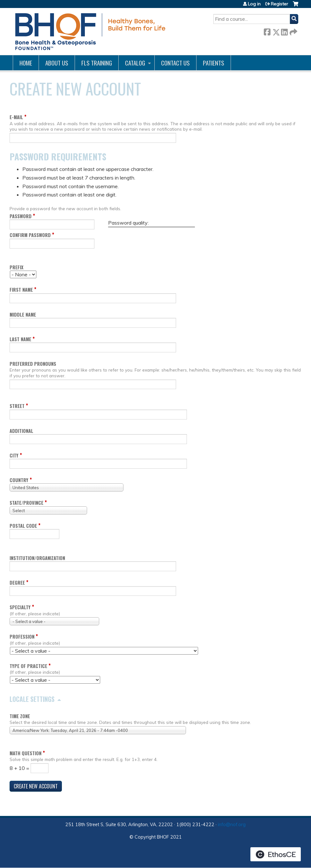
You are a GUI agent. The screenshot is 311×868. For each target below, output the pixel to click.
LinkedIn (284, 31)
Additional (21, 431)
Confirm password (30, 235)
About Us (57, 63)
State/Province (26, 503)
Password (21, 216)
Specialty (20, 607)
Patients (214, 63)
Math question (26, 753)
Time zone (20, 716)
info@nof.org (232, 825)
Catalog (135, 63)
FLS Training (97, 63)
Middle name (23, 315)
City (14, 455)
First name (21, 290)
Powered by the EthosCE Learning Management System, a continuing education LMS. (276, 854)
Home (26, 63)
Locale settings (32, 699)
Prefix (16, 267)
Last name (20, 339)
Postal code (23, 526)
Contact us (175, 63)
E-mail (16, 117)
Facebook (267, 31)
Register (279, 4)
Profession (22, 637)
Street (17, 406)
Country (19, 480)
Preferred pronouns (33, 364)
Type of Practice (28, 666)
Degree (17, 583)
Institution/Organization (37, 558)
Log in (254, 4)
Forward (293, 31)
